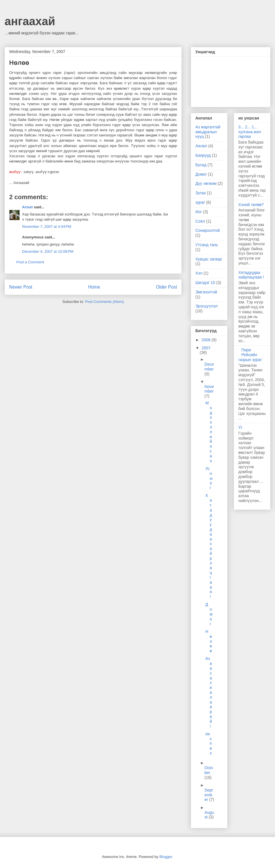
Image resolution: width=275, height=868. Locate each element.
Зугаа (201, 193)
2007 (206, 348)
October (209, 770)
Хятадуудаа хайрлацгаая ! (251, 275)
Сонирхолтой (208, 230)
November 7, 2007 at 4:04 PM (47, 227)
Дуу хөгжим (206, 183)
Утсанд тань (207, 245)
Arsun (27, 207)
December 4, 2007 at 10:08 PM (48, 251)
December (209, 367)
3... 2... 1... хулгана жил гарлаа (250, 132)
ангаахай (30, 21)
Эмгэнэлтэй (206, 292)
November (209, 389)
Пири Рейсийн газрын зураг (250, 355)
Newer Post (21, 287)
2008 (207, 340)
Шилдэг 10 (205, 283)
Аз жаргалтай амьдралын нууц (208, 132)
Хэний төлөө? (251, 205)
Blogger (166, 857)
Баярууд (203, 155)
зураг (200, 202)
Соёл (200, 221)
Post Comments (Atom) (104, 302)
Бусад (201, 165)
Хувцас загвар (209, 259)
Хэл (199, 273)
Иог (199, 212)
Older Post (166, 287)
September (209, 795)
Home (94, 287)
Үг (240, 428)
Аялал (201, 146)
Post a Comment (30, 262)
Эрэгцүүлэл (207, 306)
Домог (201, 174)
